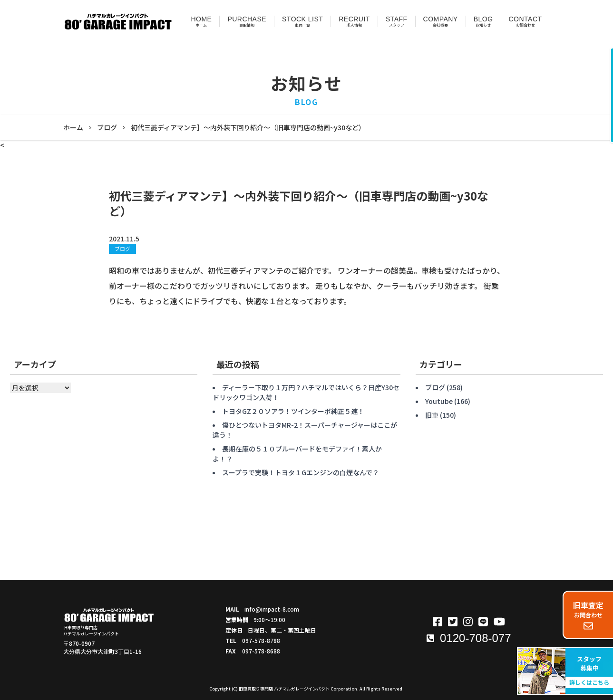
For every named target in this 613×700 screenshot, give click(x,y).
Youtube (439, 401)
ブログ (122, 249)
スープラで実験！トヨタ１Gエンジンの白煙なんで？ (301, 472)
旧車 (432, 415)
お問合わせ (588, 615)
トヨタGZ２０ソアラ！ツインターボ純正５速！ (293, 411)
